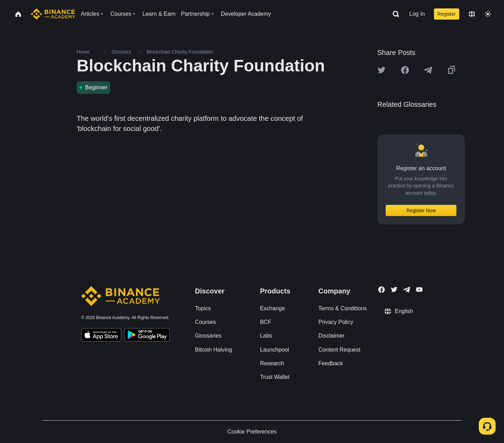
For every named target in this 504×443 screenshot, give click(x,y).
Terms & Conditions (343, 308)
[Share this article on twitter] (381, 70)
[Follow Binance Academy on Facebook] (381, 290)
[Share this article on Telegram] (428, 70)
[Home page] (53, 14)
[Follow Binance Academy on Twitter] (394, 290)
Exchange (272, 308)
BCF (266, 322)
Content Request (339, 350)
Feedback (331, 363)
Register (447, 14)
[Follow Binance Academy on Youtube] (419, 289)
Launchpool (275, 350)
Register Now (421, 210)
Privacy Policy (336, 322)
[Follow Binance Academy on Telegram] (407, 290)
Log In (417, 14)
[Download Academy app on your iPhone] (101, 336)
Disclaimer (332, 336)
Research (272, 363)
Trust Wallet (275, 377)
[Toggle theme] (488, 14)
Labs (266, 336)
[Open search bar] (394, 14)
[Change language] (472, 14)
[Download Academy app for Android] (147, 336)
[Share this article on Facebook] (405, 70)
